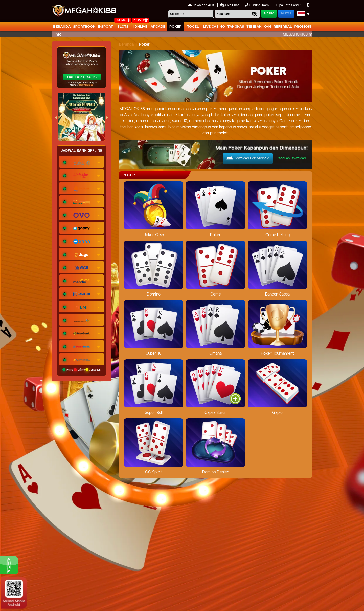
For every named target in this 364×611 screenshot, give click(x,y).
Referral (283, 26)
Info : (59, 34)
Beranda (62, 26)
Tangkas (236, 26)
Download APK (202, 5)
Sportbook (84, 26)
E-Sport (105, 26)
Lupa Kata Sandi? (289, 5)
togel (193, 26)
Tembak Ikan (259, 26)
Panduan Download (291, 159)
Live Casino (214, 26)
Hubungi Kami (258, 5)
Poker (175, 26)
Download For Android (248, 158)
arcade (158, 26)
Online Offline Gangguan (82, 370)
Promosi (303, 26)
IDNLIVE (141, 26)
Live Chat (230, 5)
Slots (123, 26)
